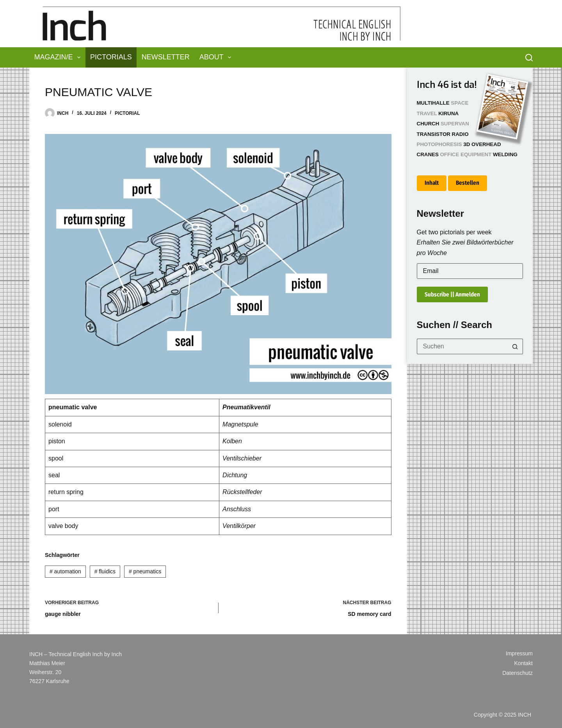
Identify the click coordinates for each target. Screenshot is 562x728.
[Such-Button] (515, 346)
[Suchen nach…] (462, 346)
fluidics (105, 571)
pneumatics (145, 571)
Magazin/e (59, 57)
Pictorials (111, 57)
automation (65, 571)
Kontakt (524, 663)
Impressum (519, 653)
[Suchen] (529, 58)
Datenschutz (518, 673)
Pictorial (127, 113)
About (217, 57)
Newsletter (166, 57)
